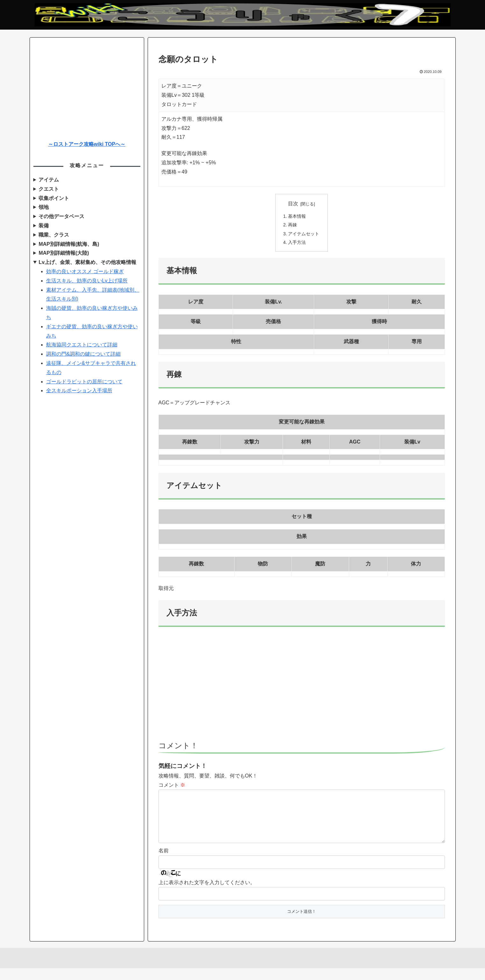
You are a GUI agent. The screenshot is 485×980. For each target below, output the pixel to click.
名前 (164, 863)
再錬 (293, 226)
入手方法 (297, 244)
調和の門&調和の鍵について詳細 (84, 354)
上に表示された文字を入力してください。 (207, 894)
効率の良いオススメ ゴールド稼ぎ (85, 271)
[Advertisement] (302, 689)
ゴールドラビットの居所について (84, 382)
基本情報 (297, 217)
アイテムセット (304, 235)
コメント (172, 787)
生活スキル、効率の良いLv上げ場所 (87, 281)
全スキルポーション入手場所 (79, 391)
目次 (293, 204)
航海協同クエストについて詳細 (82, 345)
